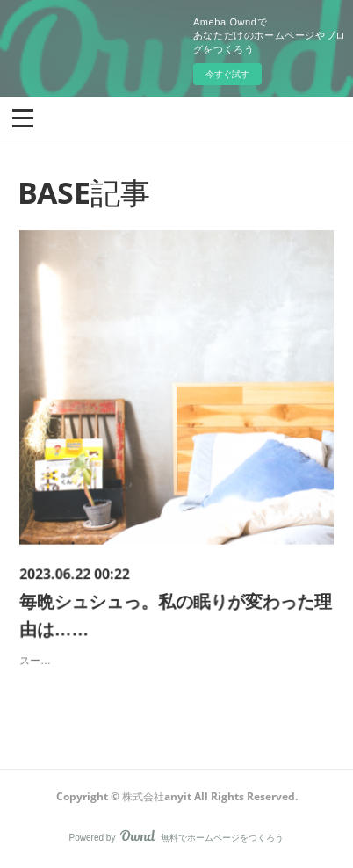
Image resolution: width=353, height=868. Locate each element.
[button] (23, 117)
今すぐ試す (227, 74)
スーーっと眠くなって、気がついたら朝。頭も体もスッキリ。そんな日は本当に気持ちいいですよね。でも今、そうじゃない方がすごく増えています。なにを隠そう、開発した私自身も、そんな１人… (176, 648)
